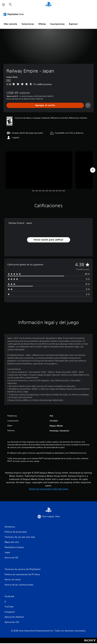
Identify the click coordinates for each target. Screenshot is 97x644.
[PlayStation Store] (14, 14)
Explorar (73, 24)
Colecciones (28, 24)
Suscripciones (57, 24)
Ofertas (42, 24)
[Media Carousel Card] (39, 170)
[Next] (93, 170)
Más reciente (10, 24)
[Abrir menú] (4, 5)
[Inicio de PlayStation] (49, 5)
